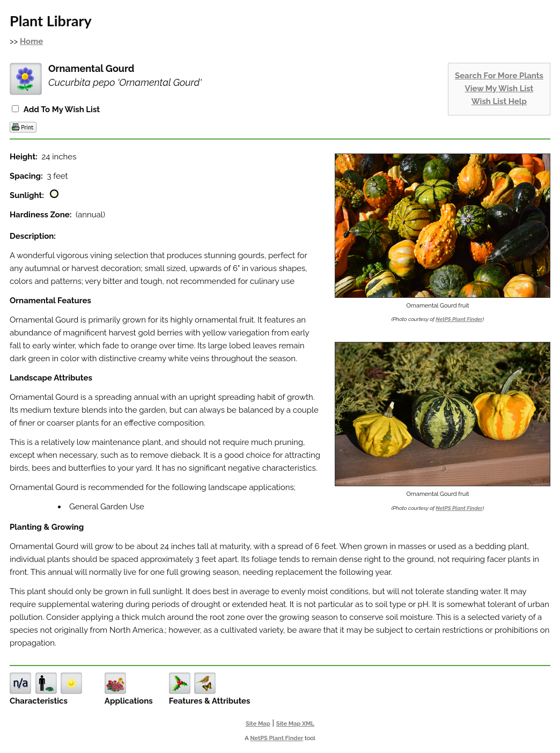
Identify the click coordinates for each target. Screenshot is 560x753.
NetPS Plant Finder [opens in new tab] (277, 738)
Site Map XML (295, 724)
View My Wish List (499, 89)
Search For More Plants (499, 76)
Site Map (258, 724)
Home (31, 41)
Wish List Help (499, 101)
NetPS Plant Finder (459, 319)
